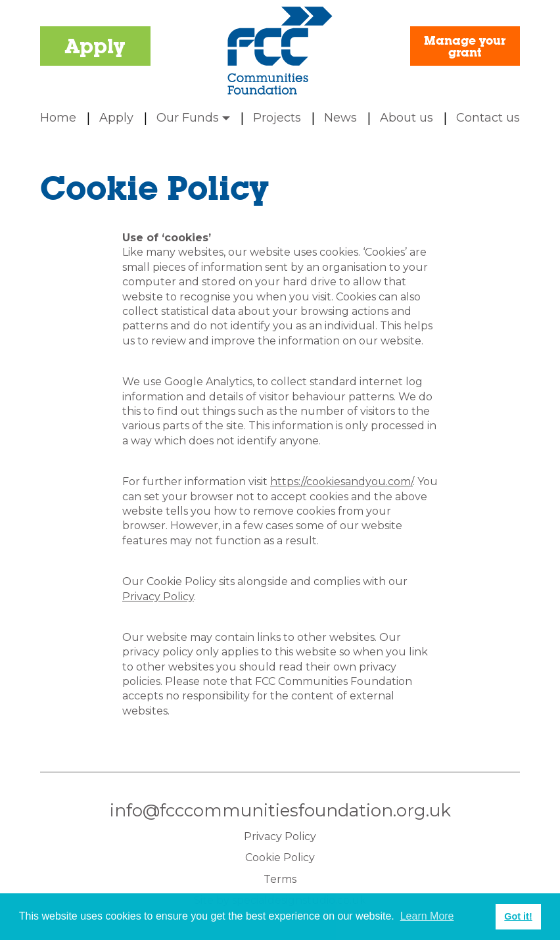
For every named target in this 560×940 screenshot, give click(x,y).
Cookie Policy (280, 858)
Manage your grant (465, 46)
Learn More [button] (427, 916)
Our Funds (193, 118)
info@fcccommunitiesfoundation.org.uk (280, 811)
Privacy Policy (158, 597)
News (340, 118)
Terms (280, 879)
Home (58, 118)
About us (407, 118)
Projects (277, 118)
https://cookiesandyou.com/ (341, 482)
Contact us (488, 118)
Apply (95, 46)
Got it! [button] (518, 916)
